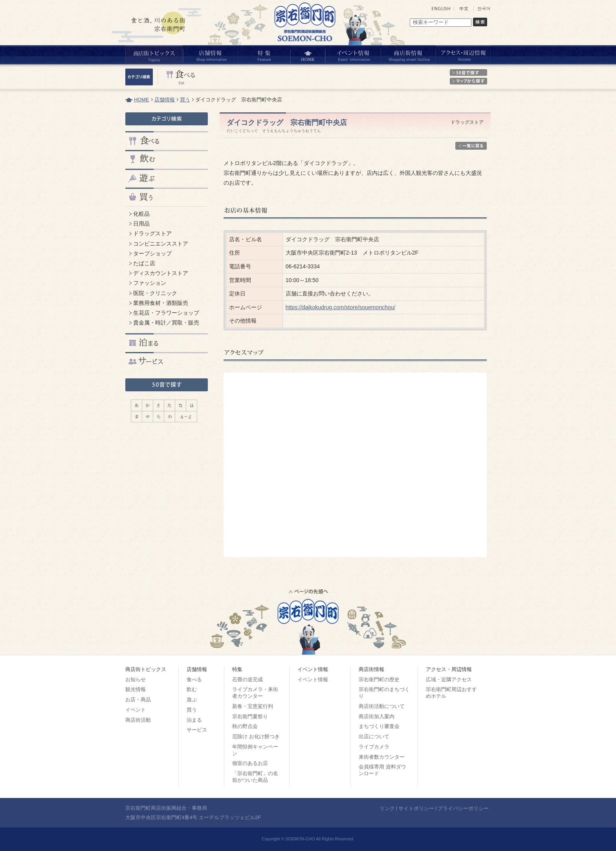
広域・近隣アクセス (449, 680)
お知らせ (136, 680)
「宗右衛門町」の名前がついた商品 (255, 777)
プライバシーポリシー (463, 808)
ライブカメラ (374, 747)
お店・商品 (138, 700)
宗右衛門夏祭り (250, 716)
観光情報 (136, 689)
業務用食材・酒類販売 (161, 303)
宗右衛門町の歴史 (379, 680)
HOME (142, 100)
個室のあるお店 (250, 763)
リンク (387, 808)
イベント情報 (313, 680)
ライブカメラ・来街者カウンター (255, 693)
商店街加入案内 (377, 716)
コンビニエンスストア (161, 244)
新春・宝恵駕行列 (253, 706)
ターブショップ (152, 253)
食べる (194, 680)
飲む (192, 689)
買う (185, 100)
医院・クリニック (155, 293)
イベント (136, 710)
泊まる (194, 720)
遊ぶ (192, 700)
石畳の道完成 (247, 680)
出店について (374, 736)
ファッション (150, 283)
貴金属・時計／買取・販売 (166, 323)
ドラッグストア (152, 233)
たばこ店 (144, 263)
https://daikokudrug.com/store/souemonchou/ (340, 307)
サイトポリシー (416, 808)
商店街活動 (138, 720)
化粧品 (141, 214)
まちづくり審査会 (379, 726)
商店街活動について (382, 706)
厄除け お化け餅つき (256, 736)
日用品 (141, 224)
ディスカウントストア (161, 273)
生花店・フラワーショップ (166, 313)
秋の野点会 (245, 726)
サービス (197, 730)
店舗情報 (165, 100)
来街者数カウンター (382, 757)
